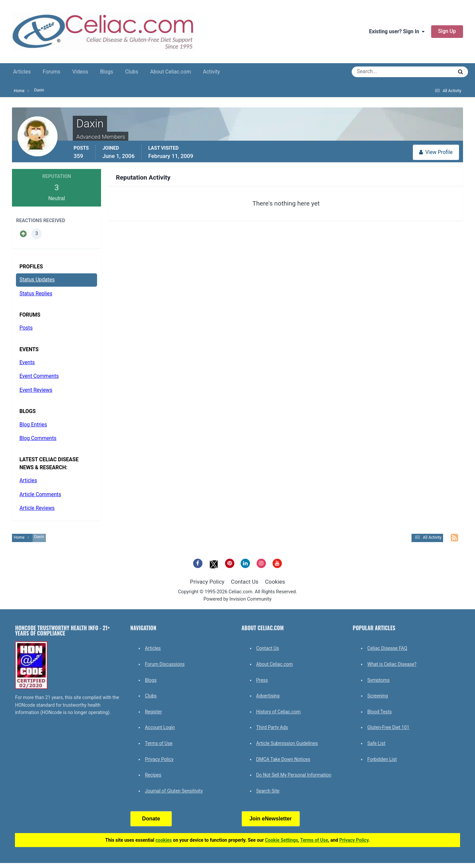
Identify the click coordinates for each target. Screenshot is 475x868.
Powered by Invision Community (237, 599)
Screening (378, 696)
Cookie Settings (282, 840)
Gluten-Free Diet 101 (388, 727)
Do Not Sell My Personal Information (294, 775)
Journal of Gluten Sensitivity (174, 791)
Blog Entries (33, 425)
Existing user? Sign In (397, 32)
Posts (26, 328)
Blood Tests (379, 712)
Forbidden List (382, 759)
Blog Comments (38, 438)
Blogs (107, 72)
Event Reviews (36, 390)
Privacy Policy (207, 582)
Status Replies (36, 294)
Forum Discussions (165, 664)
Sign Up (447, 31)
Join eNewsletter (270, 819)
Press (262, 680)
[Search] (378, 72)
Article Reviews (37, 508)
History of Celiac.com (279, 712)
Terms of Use (159, 743)
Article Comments (40, 495)
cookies (164, 840)
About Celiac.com (171, 72)
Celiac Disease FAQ (387, 648)
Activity (212, 72)
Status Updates (37, 280)
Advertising (268, 696)
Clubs (131, 72)
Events (27, 362)
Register (153, 712)
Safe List (376, 743)
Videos (80, 72)
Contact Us (245, 582)
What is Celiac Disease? (392, 664)
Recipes (153, 775)
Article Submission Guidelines (287, 743)
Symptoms (378, 680)
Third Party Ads (272, 727)
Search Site (268, 791)
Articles (22, 72)
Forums (51, 72)
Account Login (160, 727)
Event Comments (39, 376)
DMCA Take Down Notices (283, 759)
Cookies (275, 582)
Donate (151, 819)
